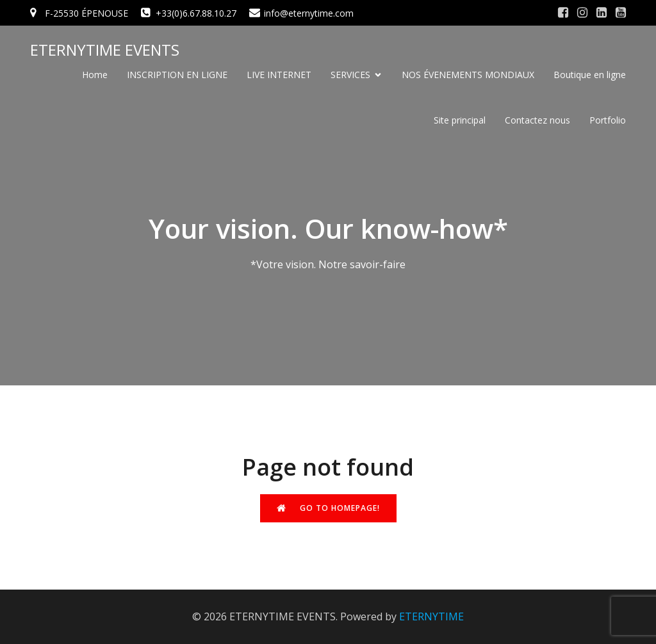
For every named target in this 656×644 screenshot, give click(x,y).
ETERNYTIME (431, 616)
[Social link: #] (563, 13)
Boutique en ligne (590, 75)
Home (95, 75)
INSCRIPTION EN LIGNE (177, 75)
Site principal (460, 120)
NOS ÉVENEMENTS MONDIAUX (468, 75)
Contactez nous (537, 120)
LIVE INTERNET (279, 75)
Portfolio (608, 120)
